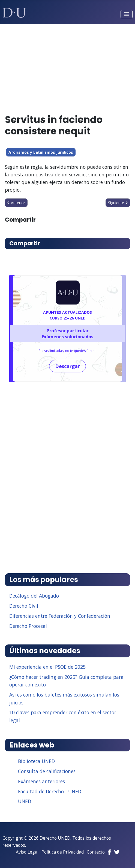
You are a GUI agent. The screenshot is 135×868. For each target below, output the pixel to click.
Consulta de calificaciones (47, 771)
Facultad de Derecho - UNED (50, 791)
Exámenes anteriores (41, 781)
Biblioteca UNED (36, 761)
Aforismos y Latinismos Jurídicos (41, 152)
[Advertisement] (68, 67)
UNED (25, 801)
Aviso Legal (27, 852)
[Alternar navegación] (127, 14)
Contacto (96, 852)
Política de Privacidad (63, 852)
